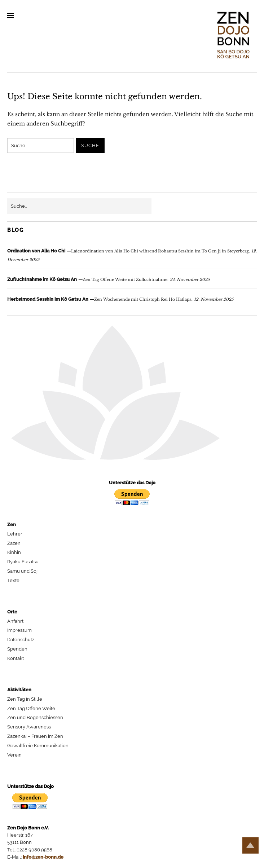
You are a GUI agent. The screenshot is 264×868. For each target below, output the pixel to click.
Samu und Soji (23, 571)
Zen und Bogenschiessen (35, 717)
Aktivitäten (19, 690)
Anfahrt (15, 621)
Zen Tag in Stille (25, 699)
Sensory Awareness (29, 727)
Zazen (14, 543)
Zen (12, 525)
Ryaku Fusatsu (23, 562)
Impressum (19, 630)
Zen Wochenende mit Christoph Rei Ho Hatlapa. (100, 299)
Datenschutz (21, 640)
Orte (12, 612)
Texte (13, 580)
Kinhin (14, 552)
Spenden (17, 649)
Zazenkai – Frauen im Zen (35, 736)
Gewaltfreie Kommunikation (38, 746)
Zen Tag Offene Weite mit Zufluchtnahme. (88, 279)
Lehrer (15, 534)
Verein (14, 755)
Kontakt (16, 658)
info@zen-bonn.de (43, 857)
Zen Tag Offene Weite (31, 708)
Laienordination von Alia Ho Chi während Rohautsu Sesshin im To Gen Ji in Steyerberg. (129, 251)
